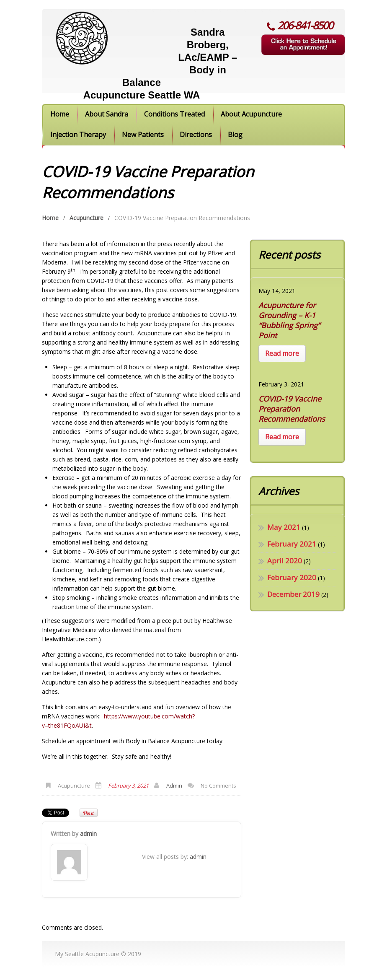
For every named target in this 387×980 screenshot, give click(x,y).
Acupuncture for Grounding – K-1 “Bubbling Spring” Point (289, 320)
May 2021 (284, 527)
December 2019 (293, 594)
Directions (196, 135)
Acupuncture (86, 218)
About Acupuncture (251, 114)
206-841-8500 (305, 25)
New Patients (143, 135)
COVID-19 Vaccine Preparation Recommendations (292, 409)
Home (60, 114)
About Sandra (107, 114)
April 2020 (285, 561)
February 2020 (292, 577)
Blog (235, 135)
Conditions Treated (174, 114)
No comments (218, 786)
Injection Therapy (78, 135)
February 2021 (292, 544)
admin (174, 786)
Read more (282, 353)
